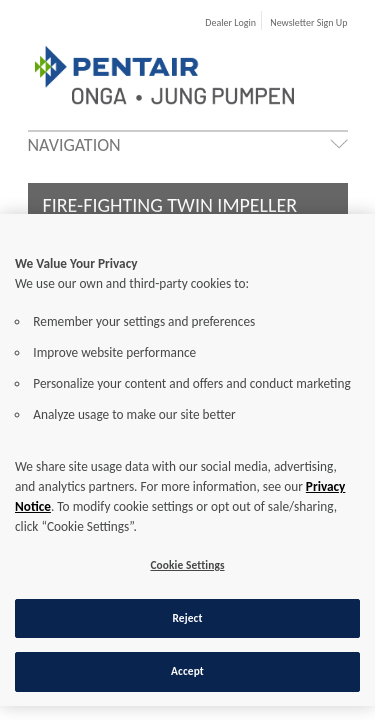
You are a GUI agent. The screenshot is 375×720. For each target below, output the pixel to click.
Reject (188, 618)
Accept (187, 671)
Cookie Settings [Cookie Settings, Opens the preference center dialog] (187, 565)
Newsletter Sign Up (308, 22)
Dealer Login (230, 22)
